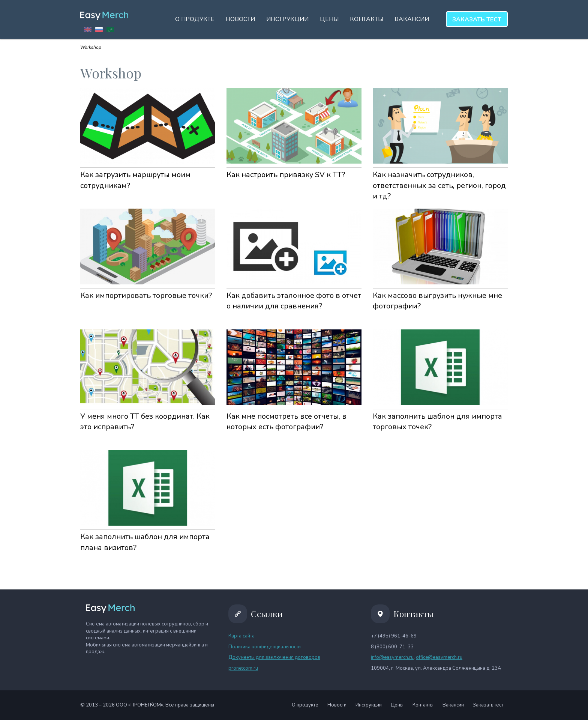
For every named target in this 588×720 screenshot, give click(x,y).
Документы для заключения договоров (274, 657)
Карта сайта (241, 636)
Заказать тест (488, 705)
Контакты (367, 19)
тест (477, 20)
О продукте (195, 19)
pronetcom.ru (243, 668)
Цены (329, 19)
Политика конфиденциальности (265, 647)
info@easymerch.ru (392, 657)
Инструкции (287, 19)
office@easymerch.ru (439, 657)
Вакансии (412, 19)
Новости (240, 19)
